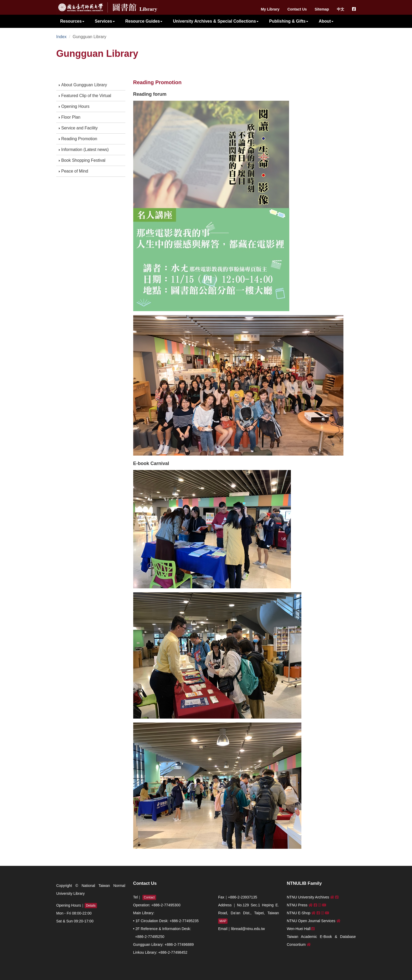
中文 (341, 9)
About (326, 21)
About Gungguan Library (83, 85)
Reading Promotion (78, 139)
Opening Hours (74, 106)
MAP (223, 921)
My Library (270, 9)
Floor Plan (70, 117)
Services (105, 21)
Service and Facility (78, 128)
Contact (149, 897)
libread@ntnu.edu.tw (248, 929)
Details (91, 906)
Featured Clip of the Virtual (85, 96)
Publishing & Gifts (289, 21)
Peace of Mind (73, 171)
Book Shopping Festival (82, 160)
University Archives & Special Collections (216, 21)
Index (61, 37)
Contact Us (297, 9)
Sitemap (322, 9)
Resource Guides (144, 21)
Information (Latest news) (84, 150)
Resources (72, 21)
